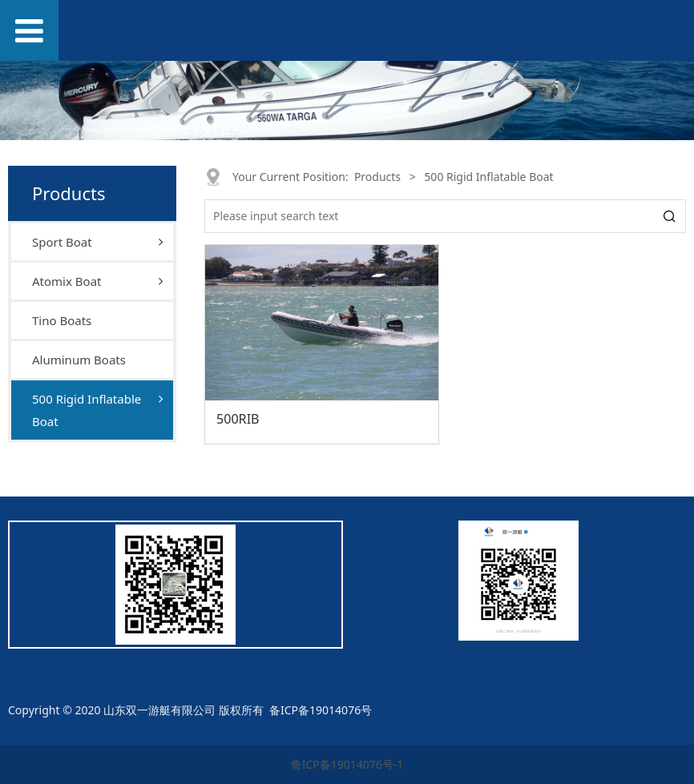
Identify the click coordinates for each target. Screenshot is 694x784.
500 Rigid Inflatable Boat (87, 410)
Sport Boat (62, 242)
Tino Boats (62, 320)
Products (377, 177)
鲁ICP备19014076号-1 (347, 764)
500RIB (238, 419)
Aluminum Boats (79, 360)
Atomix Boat (67, 281)
